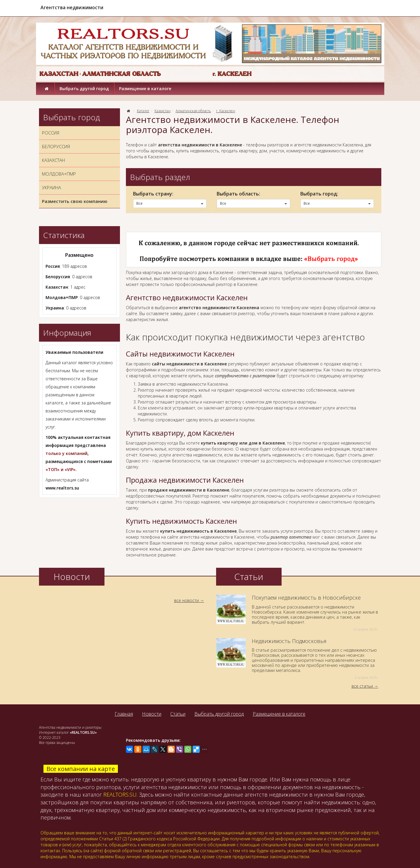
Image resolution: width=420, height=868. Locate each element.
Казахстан (163, 111)
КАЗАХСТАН (53, 160)
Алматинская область (193, 111)
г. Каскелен (226, 111)
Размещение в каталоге (145, 89)
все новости (186, 600)
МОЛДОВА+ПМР (59, 174)
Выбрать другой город (84, 89)
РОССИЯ (51, 133)
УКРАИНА (51, 187)
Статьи (178, 714)
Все (170, 203)
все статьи (362, 686)
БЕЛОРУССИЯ (56, 146)
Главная (124, 714)
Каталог (143, 111)
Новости (152, 714)
